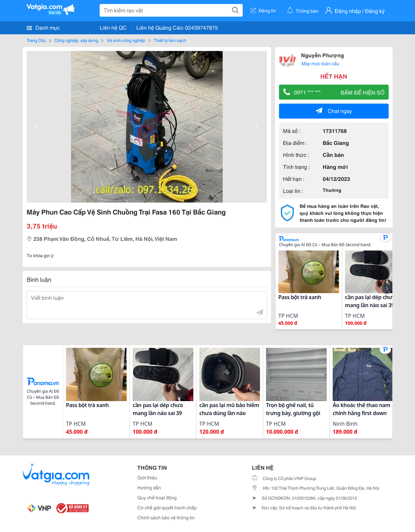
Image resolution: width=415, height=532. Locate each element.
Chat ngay (334, 110)
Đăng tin (263, 10)
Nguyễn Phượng (322, 55)
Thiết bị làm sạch (170, 40)
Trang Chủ (36, 40)
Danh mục (43, 27)
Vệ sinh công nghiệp (126, 40)
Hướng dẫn (149, 487)
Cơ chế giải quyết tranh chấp (167, 507)
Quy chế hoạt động (157, 497)
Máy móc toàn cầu (320, 63)
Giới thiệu (147, 477)
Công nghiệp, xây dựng (76, 40)
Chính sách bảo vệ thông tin (166, 517)
